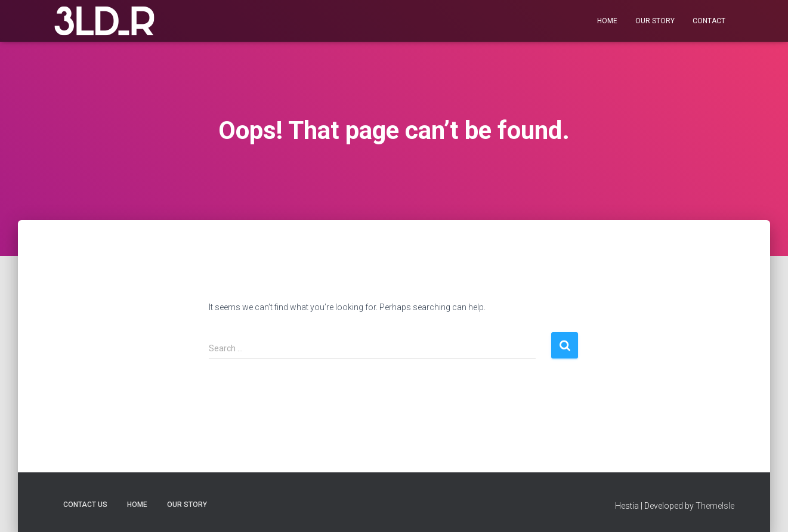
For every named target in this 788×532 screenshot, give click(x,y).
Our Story (655, 21)
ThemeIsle (715, 506)
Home (607, 21)
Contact (709, 21)
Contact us (85, 505)
